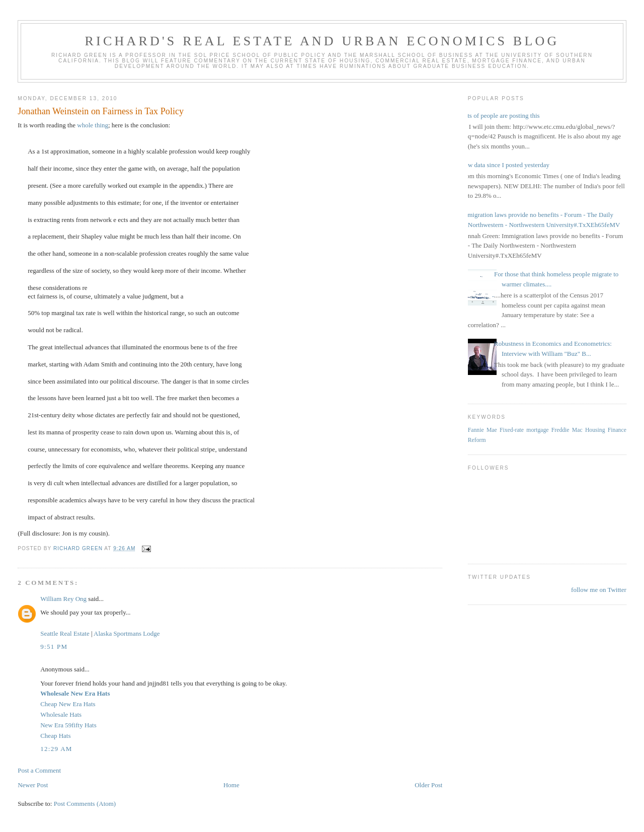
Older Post (428, 785)
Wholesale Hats (61, 714)
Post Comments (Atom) (85, 804)
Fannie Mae (482, 430)
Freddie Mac (567, 430)
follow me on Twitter (599, 590)
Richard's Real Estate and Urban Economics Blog (322, 41)
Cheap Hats (55, 736)
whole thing (92, 125)
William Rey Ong (63, 599)
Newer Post (33, 785)
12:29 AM (56, 749)
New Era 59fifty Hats (68, 725)
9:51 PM (54, 647)
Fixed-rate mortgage (524, 430)
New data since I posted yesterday (505, 165)
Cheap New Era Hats (68, 704)
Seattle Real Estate (65, 633)
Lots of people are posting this (500, 116)
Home (231, 785)
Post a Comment (39, 770)
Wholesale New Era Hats (75, 693)
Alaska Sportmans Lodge (127, 633)
